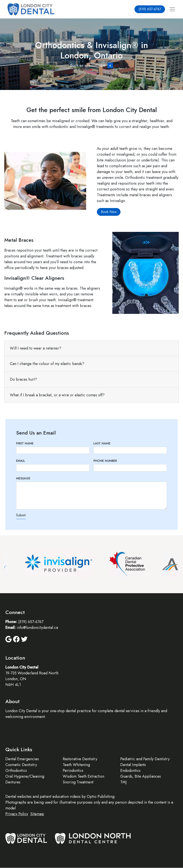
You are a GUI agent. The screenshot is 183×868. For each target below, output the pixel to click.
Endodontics (130, 771)
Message (23, 478)
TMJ (124, 782)
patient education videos (60, 797)
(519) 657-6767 (150, 9)
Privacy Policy (17, 814)
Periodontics (73, 771)
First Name (25, 443)
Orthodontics (16, 771)
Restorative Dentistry (80, 759)
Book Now (109, 212)
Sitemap (37, 814)
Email (21, 461)
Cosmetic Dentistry (21, 765)
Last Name (102, 443)
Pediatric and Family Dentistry (145, 759)
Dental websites (18, 797)
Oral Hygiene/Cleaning (25, 776)
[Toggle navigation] (172, 9)
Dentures (13, 782)
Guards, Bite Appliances (141, 776)
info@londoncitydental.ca (37, 628)
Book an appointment (88, 65)
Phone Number (105, 461)
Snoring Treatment (78, 782)
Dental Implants (133, 765)
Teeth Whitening (76, 765)
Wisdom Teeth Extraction (83, 776)
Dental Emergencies (22, 759)
